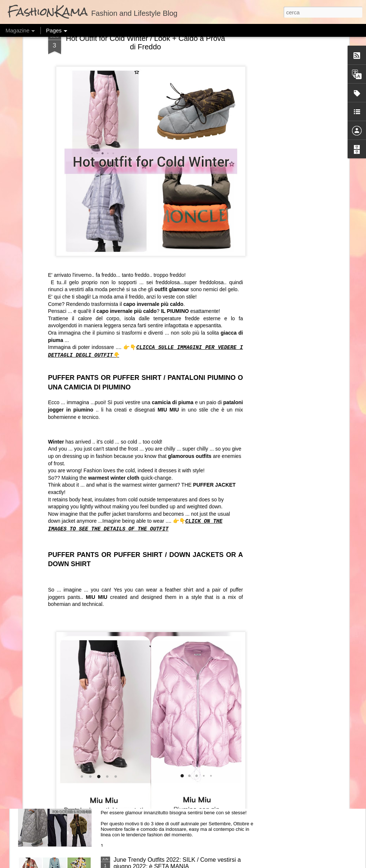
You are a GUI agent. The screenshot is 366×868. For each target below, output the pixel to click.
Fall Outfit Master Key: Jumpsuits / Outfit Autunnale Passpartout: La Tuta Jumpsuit (180, 696)
